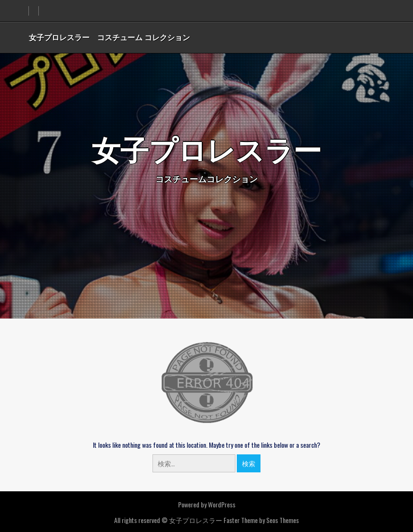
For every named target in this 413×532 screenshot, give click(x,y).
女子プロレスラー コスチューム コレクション (109, 37)
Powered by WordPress (207, 504)
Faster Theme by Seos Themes (261, 520)
